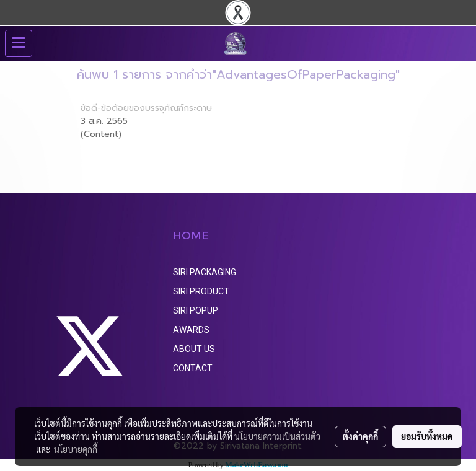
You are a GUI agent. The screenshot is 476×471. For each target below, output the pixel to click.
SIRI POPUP (196, 310)
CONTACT (193, 368)
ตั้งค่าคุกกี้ (360, 436)
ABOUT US (194, 349)
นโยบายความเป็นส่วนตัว (277, 436)
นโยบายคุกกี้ (76, 449)
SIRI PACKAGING (205, 272)
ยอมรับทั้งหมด (427, 436)
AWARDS (191, 330)
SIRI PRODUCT (201, 291)
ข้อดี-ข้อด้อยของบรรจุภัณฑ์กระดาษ (147, 108)
